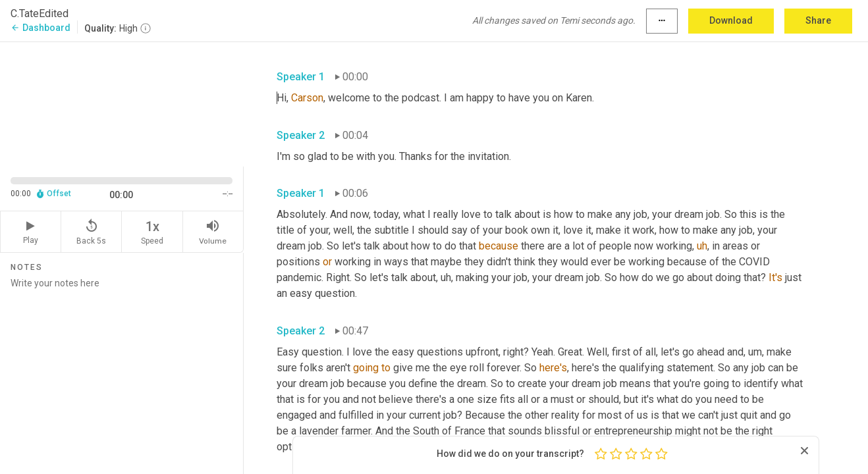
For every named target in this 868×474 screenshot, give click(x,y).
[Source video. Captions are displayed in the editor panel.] (122, 103)
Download (731, 20)
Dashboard (41, 28)
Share (818, 20)
